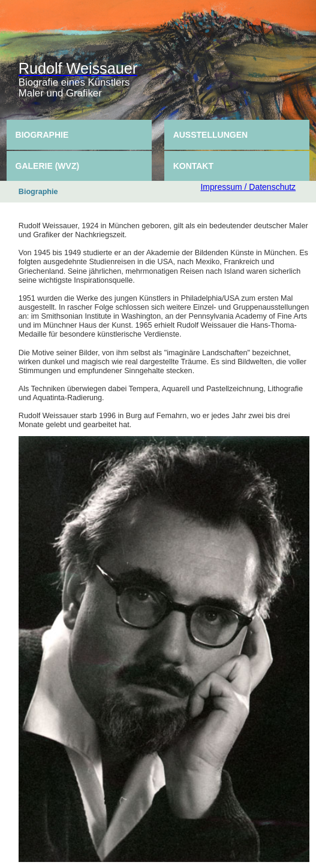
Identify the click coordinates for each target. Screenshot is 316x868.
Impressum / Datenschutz (248, 187)
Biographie (42, 135)
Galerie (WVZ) (48, 166)
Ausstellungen (210, 135)
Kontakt (193, 166)
